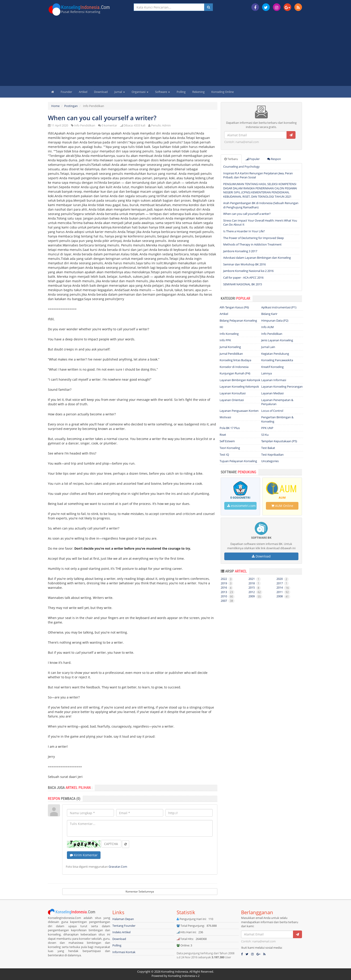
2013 (228, 592)
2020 (283, 579)
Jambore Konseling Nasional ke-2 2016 (248, 271)
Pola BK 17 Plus (230, 428)
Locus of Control (272, 411)
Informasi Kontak (124, 952)
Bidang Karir (269, 314)
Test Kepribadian (272, 455)
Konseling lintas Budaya (235, 360)
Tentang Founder (124, 926)
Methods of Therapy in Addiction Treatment (252, 244)
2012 (255, 592)
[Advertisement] (175, 52)
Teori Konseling (230, 448)
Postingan (71, 106)
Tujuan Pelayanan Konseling (238, 461)
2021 (255, 579)
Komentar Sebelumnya (140, 891)
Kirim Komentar (84, 855)
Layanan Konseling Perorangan (282, 386)
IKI (221, 327)
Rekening (198, 92)
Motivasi (225, 417)
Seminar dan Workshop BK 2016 (244, 264)
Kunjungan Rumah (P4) (235, 373)
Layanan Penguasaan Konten (239, 411)
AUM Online (282, 506)
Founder (66, 92)
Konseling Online (223, 92)
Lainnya (266, 373)
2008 (283, 596)
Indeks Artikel (121, 932)
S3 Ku (265, 435)
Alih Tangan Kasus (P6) (234, 307)
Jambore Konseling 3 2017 (240, 251)
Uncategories (270, 461)
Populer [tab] (253, 159)
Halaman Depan (123, 919)
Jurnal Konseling (230, 347)
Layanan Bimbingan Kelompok (240, 380)
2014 (283, 587)
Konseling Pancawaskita (277, 360)
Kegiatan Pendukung (275, 354)
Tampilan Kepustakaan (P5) (279, 441)
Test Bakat (268, 448)
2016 (227, 587)
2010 (228, 596)
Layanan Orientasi (232, 400)
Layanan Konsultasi (233, 393)
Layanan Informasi (274, 380)
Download (101, 92)
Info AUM (268, 327)
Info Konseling (229, 334)
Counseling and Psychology (241, 167)
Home (55, 106)
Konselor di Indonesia (234, 367)
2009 (255, 596)
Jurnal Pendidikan (231, 354)
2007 (228, 601)
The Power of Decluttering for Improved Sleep (254, 238)
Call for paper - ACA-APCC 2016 (243, 278)
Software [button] (163, 92)
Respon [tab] (274, 159)
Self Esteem (227, 441)
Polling (181, 92)
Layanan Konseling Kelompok (239, 386)
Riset (223, 435)
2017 (283, 583)
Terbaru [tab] (231, 159)
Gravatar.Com (118, 867)
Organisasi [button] (140, 92)
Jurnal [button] (120, 92)
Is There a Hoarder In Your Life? (244, 231)
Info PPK (225, 340)
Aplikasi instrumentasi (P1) (279, 307)
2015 (255, 587)
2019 (227, 583)
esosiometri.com (241, 506)
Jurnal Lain (268, 347)
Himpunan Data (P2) (275, 320)
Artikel (83, 92)
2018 (255, 583)
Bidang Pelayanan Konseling (238, 320)
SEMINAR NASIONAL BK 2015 (243, 284)
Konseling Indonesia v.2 (184, 976)
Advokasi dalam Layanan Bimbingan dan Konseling (257, 258)
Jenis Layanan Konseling (277, 340)
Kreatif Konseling (272, 367)
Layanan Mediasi (272, 393)
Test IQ (224, 455)
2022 (227, 579)
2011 (283, 592)
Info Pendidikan (85, 125)
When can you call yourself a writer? (247, 214)
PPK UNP (267, 428)
